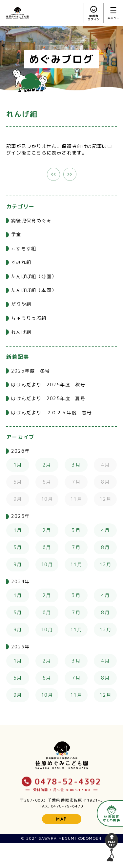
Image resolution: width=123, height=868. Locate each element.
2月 (47, 465)
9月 (18, 564)
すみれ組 (21, 262)
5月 (18, 547)
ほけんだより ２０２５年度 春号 (51, 412)
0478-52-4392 (61, 782)
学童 (16, 234)
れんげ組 (21, 332)
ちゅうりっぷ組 (29, 318)
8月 (105, 547)
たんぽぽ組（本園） (34, 290)
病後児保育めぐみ (31, 220)
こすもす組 (24, 248)
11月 (76, 564)
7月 (76, 547)
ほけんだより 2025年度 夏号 (48, 398)
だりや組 (21, 304)
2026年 (20, 451)
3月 (76, 465)
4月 (105, 530)
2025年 (20, 516)
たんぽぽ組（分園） (34, 276)
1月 (18, 465)
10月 (47, 564)
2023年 (20, 647)
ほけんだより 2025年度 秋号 (48, 385)
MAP (61, 819)
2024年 (20, 581)
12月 (105, 564)
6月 (47, 547)
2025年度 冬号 (31, 371)
